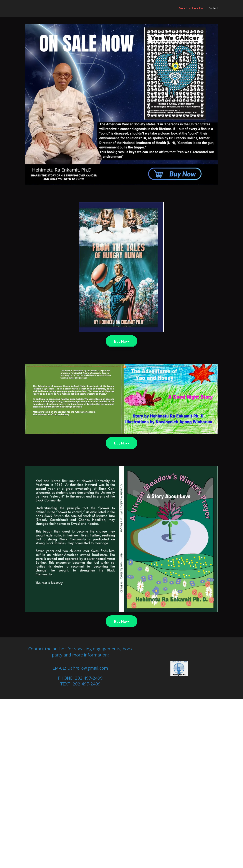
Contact (213, 8)
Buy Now (122, 341)
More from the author (191, 8)
